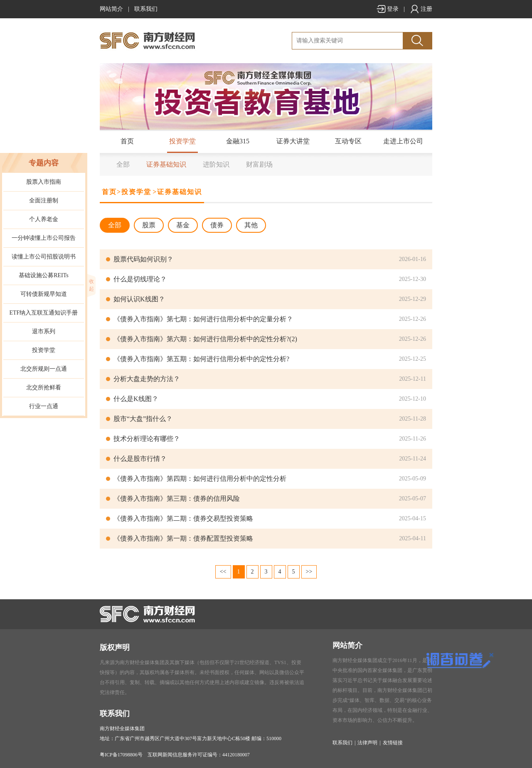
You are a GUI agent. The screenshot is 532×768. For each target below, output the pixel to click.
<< (223, 572)
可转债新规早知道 (44, 294)
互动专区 (348, 141)
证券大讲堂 (293, 141)
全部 (123, 164)
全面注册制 (44, 201)
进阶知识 (216, 164)
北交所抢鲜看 (44, 388)
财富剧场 (259, 164)
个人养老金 (44, 219)
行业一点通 (44, 406)
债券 (217, 225)
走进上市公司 (403, 141)
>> (309, 572)
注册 (421, 9)
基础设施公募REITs (44, 275)
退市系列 (44, 331)
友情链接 (393, 743)
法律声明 (367, 743)
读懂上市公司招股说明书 (44, 257)
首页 (127, 141)
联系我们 (146, 9)
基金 (183, 225)
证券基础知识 (166, 164)
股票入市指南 (44, 182)
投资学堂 (182, 141)
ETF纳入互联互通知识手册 (44, 313)
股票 (149, 225)
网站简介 (111, 9)
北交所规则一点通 (44, 369)
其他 (251, 225)
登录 (387, 9)
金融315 (238, 141)
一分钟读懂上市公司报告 (44, 238)
